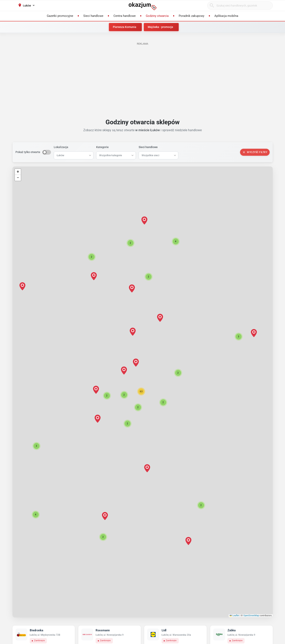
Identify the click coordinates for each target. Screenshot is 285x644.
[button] (141, 391)
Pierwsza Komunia (125, 27)
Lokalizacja (61, 147)
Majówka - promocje (160, 27)
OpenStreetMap (251, 616)
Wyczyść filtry (255, 152)
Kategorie (102, 147)
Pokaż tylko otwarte (28, 152)
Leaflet (234, 616)
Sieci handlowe (148, 147)
